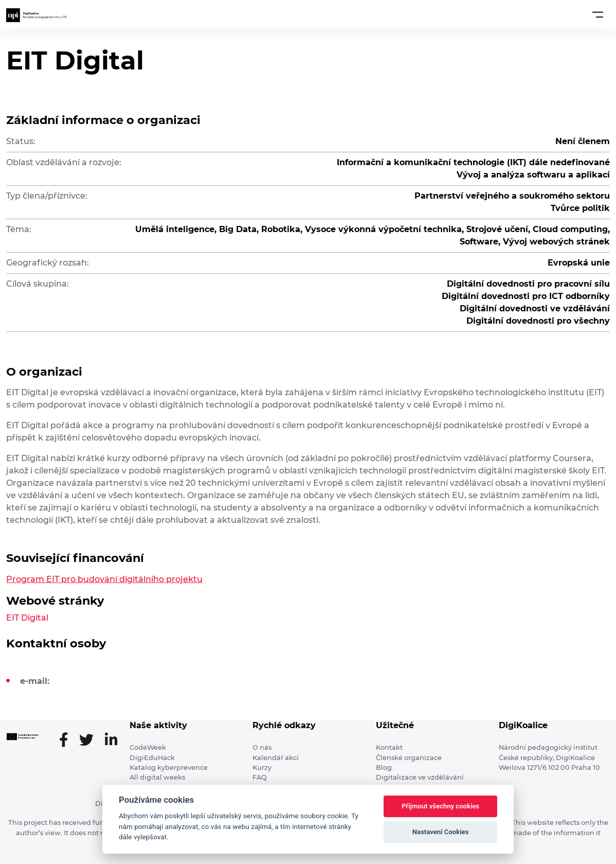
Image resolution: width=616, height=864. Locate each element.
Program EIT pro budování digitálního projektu (104, 579)
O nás (262, 747)
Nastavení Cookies (441, 832)
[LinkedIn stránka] (111, 741)
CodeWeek (148, 747)
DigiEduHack (152, 758)
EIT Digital (27, 618)
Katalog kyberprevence (169, 768)
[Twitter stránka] (90, 741)
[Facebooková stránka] (68, 741)
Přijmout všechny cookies (440, 806)
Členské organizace (409, 758)
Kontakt (389, 747)
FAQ (260, 777)
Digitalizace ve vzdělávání (420, 777)
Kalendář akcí (276, 758)
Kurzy (262, 768)
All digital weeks (157, 777)
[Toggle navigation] (598, 14)
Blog (384, 768)
